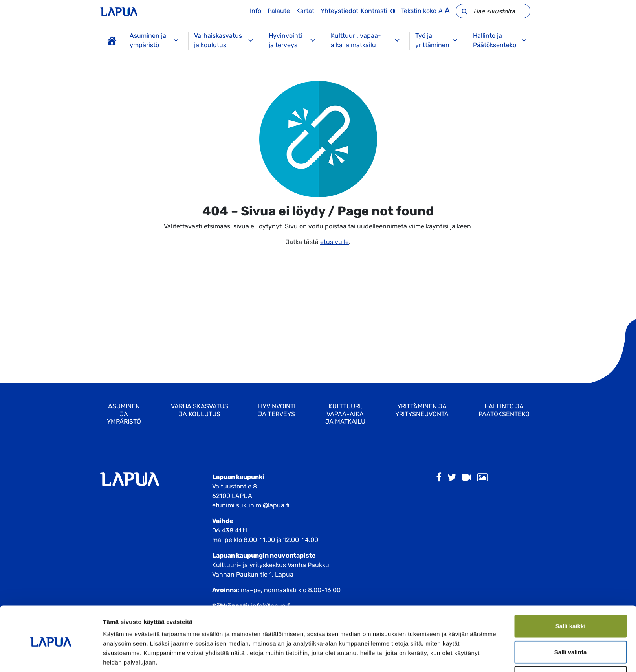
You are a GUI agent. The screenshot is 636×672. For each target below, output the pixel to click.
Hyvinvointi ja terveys (292, 40)
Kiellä (570, 646)
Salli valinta (571, 621)
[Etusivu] (112, 41)
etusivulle (334, 242)
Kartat (305, 11)
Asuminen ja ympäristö (155, 40)
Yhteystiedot (339, 11)
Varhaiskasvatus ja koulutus (224, 40)
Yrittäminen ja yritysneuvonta (422, 410)
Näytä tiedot (420, 656)
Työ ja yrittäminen (437, 40)
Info (256, 11)
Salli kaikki (571, 595)
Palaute (279, 11)
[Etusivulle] (119, 11)
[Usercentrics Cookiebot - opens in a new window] (51, 657)
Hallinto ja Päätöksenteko (500, 40)
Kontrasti (374, 11)
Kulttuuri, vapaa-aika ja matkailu (366, 40)
